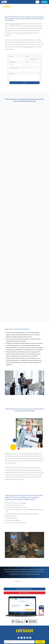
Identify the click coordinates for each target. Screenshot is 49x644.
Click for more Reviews (25, 593)
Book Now (44, 2)
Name (11, 56)
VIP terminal (28, 47)
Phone (27, 62)
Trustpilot (17, 581)
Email (27, 56)
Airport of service (13, 68)
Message (11, 74)
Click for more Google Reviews (24, 589)
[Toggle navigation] (44, 7)
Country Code (13, 62)
